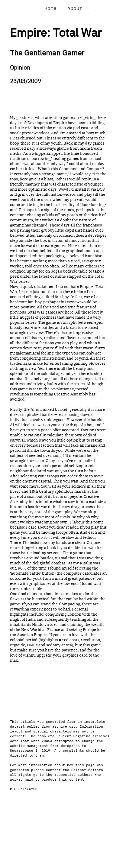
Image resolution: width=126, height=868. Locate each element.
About (75, 8)
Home (50, 8)
